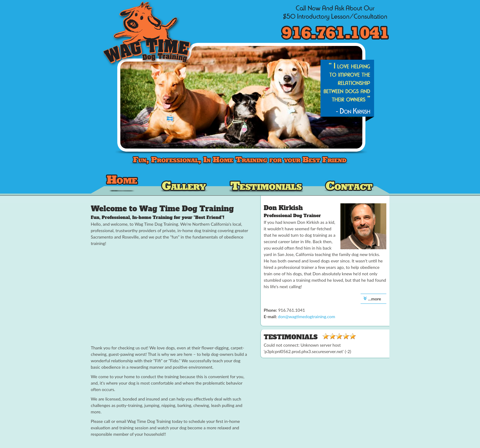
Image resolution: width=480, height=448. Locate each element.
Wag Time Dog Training (122, 185)
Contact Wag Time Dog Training (349, 185)
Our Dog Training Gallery (184, 185)
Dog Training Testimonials (266, 185)
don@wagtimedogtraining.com (307, 316)
